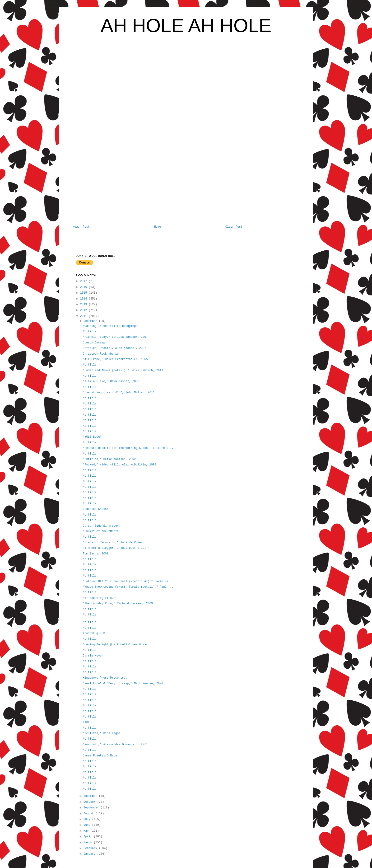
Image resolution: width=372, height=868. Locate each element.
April (89, 837)
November (91, 796)
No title (90, 332)
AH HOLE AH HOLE (186, 26)
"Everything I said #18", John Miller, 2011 (119, 393)
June (88, 825)
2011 (84, 316)
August (89, 814)
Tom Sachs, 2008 (96, 554)
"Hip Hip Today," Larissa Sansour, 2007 (115, 337)
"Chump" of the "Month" (102, 531)
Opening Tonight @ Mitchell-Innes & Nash (116, 645)
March (89, 843)
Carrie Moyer (93, 656)
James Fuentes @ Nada (100, 756)
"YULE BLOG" (92, 437)
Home (158, 227)
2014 (84, 299)
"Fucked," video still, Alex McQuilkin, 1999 (120, 465)
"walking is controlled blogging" (110, 326)
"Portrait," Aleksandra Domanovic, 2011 (115, 745)
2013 (84, 305)
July (88, 819)
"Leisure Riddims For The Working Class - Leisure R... (128, 448)
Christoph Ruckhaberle (101, 354)
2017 (84, 281)
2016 (84, 287)
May (87, 831)
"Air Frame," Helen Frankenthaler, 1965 (115, 359)
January (90, 854)
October (90, 802)
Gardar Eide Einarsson (101, 526)
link (86, 722)
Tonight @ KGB (94, 633)
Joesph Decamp (94, 343)
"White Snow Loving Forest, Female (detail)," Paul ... (128, 587)
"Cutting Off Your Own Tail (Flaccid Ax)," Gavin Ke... (128, 582)
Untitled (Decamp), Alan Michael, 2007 (114, 348)
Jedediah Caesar (96, 509)
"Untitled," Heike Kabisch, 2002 (109, 459)
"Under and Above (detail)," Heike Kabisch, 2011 (123, 371)
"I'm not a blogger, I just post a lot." (116, 548)
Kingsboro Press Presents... (106, 678)
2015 (84, 293)
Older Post (234, 227)
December (91, 321)
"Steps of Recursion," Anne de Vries (113, 543)
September (92, 808)
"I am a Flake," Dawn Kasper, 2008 (111, 381)
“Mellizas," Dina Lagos (102, 733)
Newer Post (81, 227)
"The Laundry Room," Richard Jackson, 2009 (118, 604)
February (91, 848)
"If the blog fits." (99, 598)
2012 (84, 310)
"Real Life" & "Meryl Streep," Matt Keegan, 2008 (123, 684)
